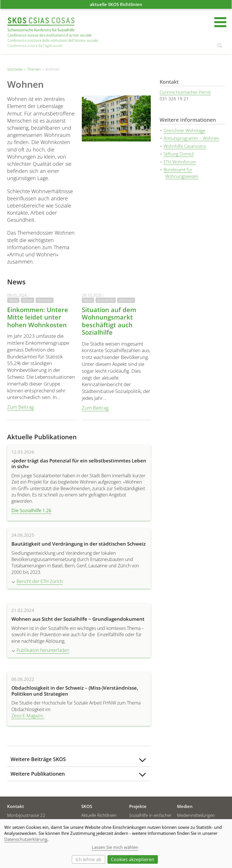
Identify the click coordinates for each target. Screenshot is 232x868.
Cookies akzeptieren (133, 859)
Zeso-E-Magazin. (28, 716)
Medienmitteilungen (196, 815)
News (13, 300)
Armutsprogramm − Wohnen (191, 138)
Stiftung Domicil (179, 154)
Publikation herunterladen (43, 650)
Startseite (53, 33)
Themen (34, 69)
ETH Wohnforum (180, 162)
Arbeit (28, 300)
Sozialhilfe (106, 300)
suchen (220, 46)
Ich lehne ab (88, 859)
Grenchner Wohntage (184, 130)
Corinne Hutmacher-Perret (185, 92)
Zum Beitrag (21, 407)
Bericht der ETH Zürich (40, 581)
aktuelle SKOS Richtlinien (116, 4)
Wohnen (45, 300)
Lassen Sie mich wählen (115, 847)
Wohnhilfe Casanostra (185, 146)
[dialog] (116, 844)
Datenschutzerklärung (26, 839)
